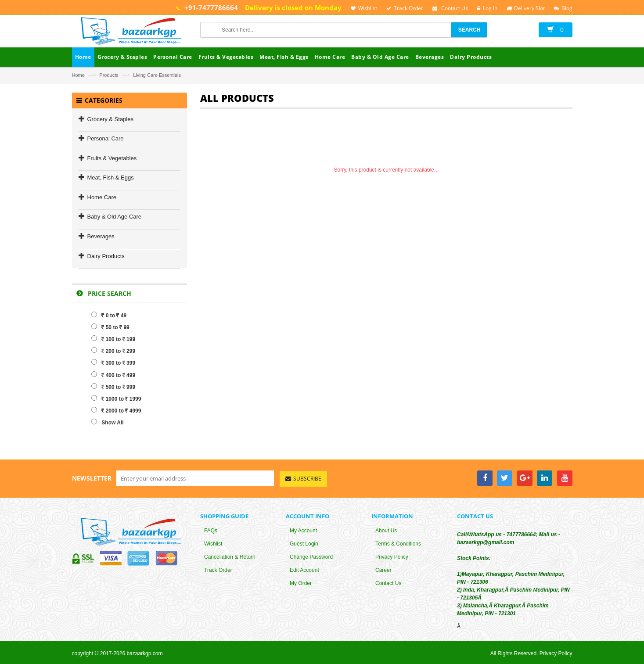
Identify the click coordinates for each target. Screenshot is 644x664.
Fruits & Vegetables (112, 158)
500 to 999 (113, 387)
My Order (301, 583)
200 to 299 (113, 351)
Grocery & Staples (111, 119)
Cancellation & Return (230, 557)
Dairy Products (106, 256)
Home (78, 75)
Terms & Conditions (398, 544)
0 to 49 (109, 315)
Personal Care (106, 138)
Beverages (101, 236)
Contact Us (388, 583)
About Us (386, 531)
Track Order (218, 570)
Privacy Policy (392, 557)
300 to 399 (113, 363)
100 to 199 (113, 339)
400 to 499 (113, 375)
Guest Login (304, 544)
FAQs (211, 531)
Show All (107, 422)
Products (109, 75)
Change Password (311, 557)
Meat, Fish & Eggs (111, 178)
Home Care (102, 197)
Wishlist (213, 544)
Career (383, 570)
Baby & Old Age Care (115, 217)
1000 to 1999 (116, 398)
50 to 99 (110, 327)
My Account (303, 531)
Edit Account (304, 570)
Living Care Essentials (157, 75)
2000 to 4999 (116, 410)
